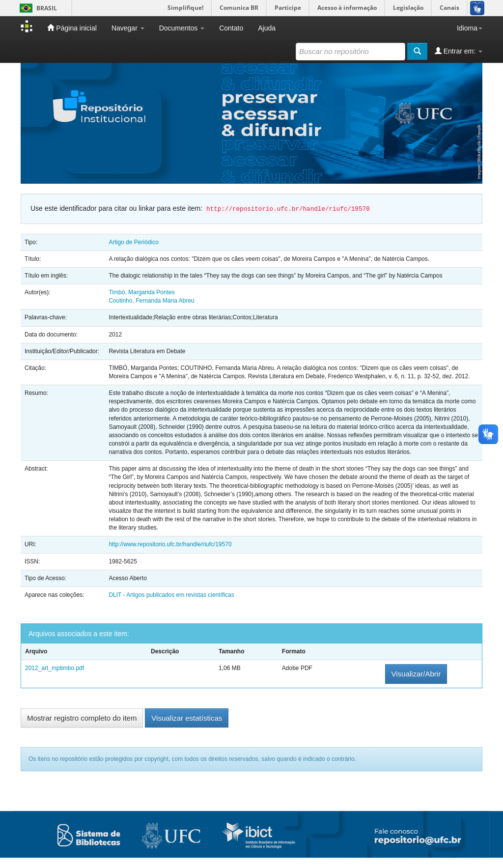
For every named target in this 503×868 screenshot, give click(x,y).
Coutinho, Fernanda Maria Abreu (151, 301)
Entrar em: (459, 51)
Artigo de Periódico (133, 242)
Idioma (470, 28)
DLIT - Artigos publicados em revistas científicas (171, 595)
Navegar (128, 28)
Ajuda (267, 28)
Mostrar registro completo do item (82, 718)
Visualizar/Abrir (416, 674)
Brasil (37, 8)
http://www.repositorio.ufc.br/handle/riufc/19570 (170, 544)
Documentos (182, 28)
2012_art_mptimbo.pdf (55, 668)
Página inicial (72, 28)
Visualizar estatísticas (187, 718)
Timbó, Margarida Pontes (141, 292)
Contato (231, 28)
